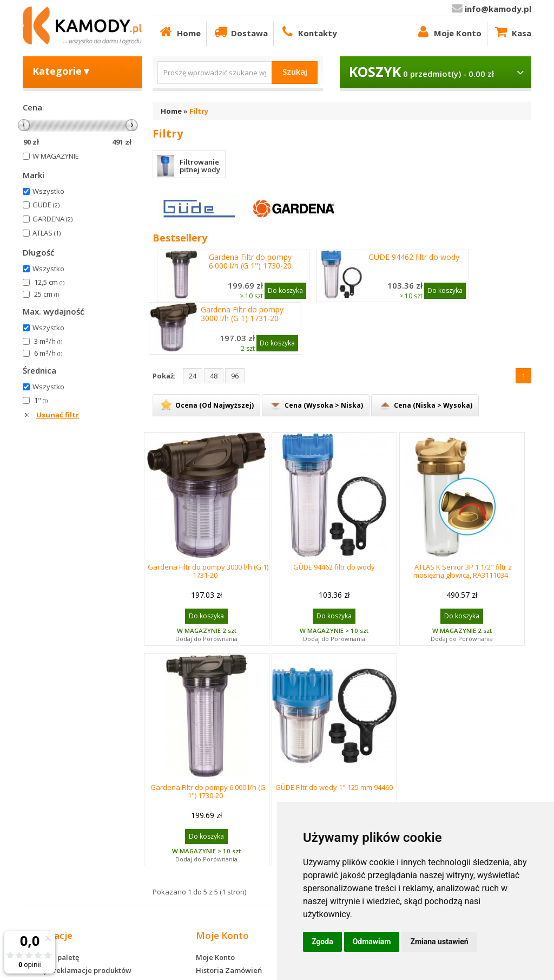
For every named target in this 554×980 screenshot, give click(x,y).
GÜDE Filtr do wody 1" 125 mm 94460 (334, 787)
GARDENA (52, 219)
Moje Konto (448, 32)
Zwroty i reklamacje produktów (77, 970)
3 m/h (48, 341)
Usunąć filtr (58, 415)
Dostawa (240, 32)
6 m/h (48, 353)
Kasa (512, 32)
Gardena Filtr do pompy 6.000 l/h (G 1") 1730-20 (250, 262)
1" (41, 400)
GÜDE (46, 205)
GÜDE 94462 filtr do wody (414, 257)
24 (193, 376)
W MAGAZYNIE (56, 156)
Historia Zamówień (229, 970)
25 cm (47, 294)
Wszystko (48, 191)
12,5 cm (49, 282)
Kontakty (308, 32)
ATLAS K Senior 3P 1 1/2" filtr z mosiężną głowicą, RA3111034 (463, 571)
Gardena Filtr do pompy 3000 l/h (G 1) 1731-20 (242, 314)
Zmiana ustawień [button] (439, 942)
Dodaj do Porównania (206, 639)
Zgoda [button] (322, 942)
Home (179, 32)
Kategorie (62, 71)
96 (235, 376)
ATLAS (47, 233)
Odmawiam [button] (372, 942)
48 (214, 376)
